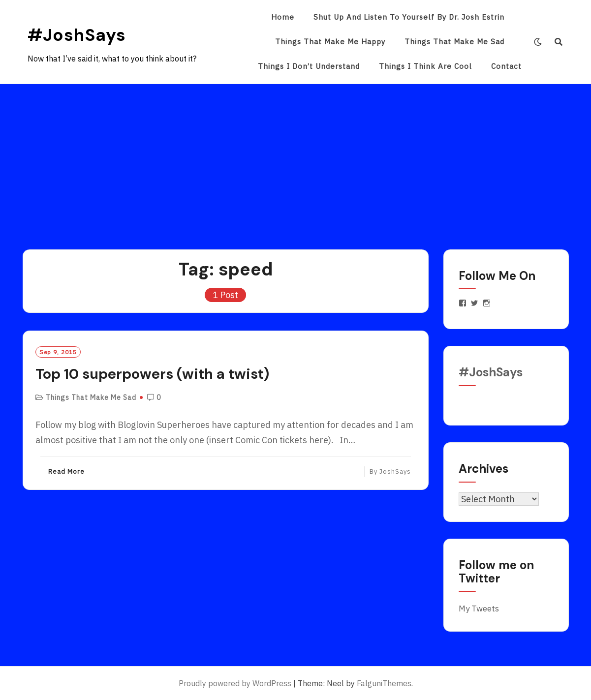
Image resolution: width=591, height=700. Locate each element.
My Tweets (479, 609)
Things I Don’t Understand (309, 66)
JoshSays (395, 472)
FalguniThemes (384, 683)
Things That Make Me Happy (330, 42)
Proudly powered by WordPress (235, 683)
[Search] (559, 42)
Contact (506, 66)
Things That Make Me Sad (454, 42)
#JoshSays (77, 35)
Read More (66, 472)
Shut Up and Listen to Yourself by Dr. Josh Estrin (409, 17)
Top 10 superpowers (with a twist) (152, 374)
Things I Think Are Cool (425, 66)
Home (283, 17)
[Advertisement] (296, 158)
